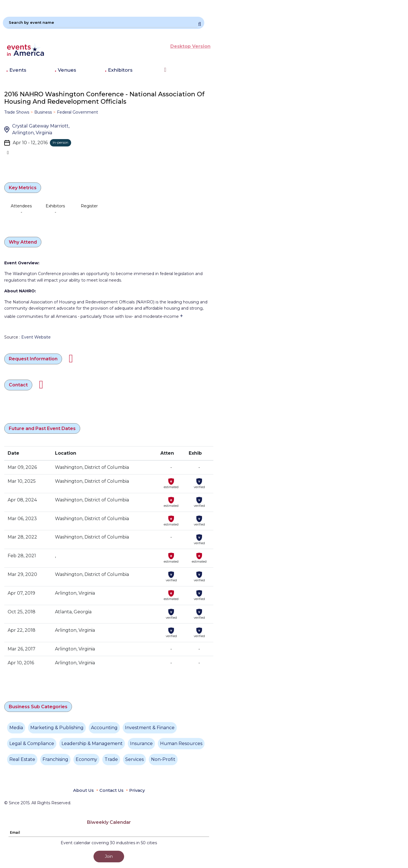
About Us (83, 790)
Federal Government (77, 112)
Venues (67, 70)
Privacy (137, 790)
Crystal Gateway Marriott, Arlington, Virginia (41, 129)
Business (43, 112)
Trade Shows (17, 112)
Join (109, 856)
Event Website (36, 337)
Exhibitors (120, 70)
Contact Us (111, 790)
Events (18, 70)
